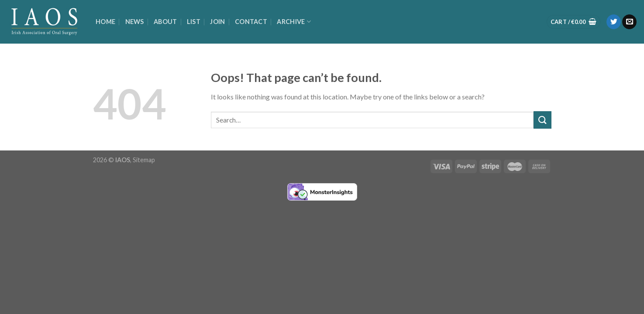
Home (105, 22)
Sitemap (144, 160)
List (194, 22)
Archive (294, 22)
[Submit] (542, 120)
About (165, 22)
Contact (251, 22)
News (135, 22)
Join (217, 22)
